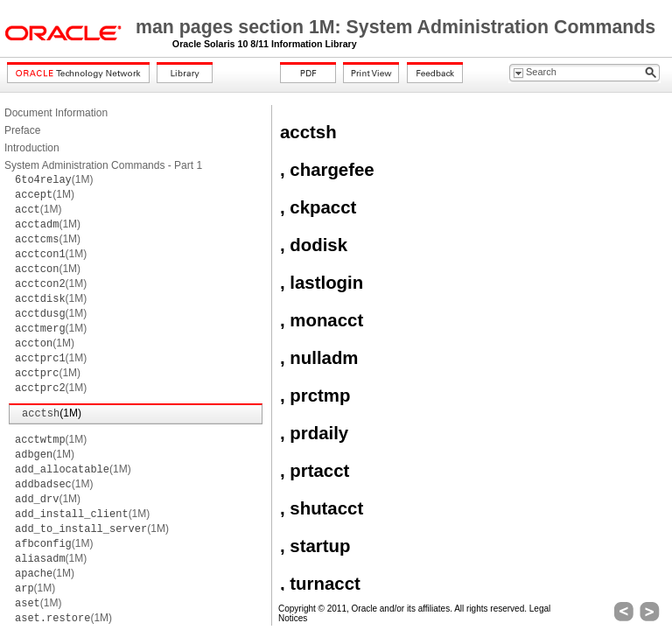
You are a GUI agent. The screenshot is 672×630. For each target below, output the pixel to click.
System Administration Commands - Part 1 (103, 165)
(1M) (54, 179)
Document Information (56, 113)
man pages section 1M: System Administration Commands (395, 27)
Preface (22, 130)
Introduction (32, 148)
